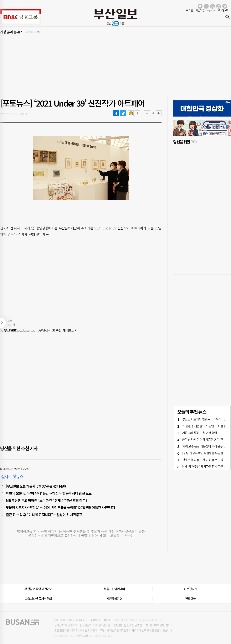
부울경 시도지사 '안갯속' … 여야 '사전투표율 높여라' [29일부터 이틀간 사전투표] (60, 507)
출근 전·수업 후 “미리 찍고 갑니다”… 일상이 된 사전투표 (44, 515)
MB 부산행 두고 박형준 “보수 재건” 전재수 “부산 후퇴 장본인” (48, 500)
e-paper (211, 10)
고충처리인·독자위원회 (38, 599)
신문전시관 (190, 589)
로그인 (189, 10)
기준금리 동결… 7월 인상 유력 (200, 433)
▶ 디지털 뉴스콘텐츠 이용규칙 (15, 469)
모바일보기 (223, 10)
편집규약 (190, 599)
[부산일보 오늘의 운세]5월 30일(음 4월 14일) (36, 486)
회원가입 (200, 10)
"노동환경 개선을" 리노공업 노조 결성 (204, 426)
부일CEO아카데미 (114, 589)
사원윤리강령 (114, 599)
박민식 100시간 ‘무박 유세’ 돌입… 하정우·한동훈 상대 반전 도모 (49, 493)
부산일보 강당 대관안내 (38, 589)
